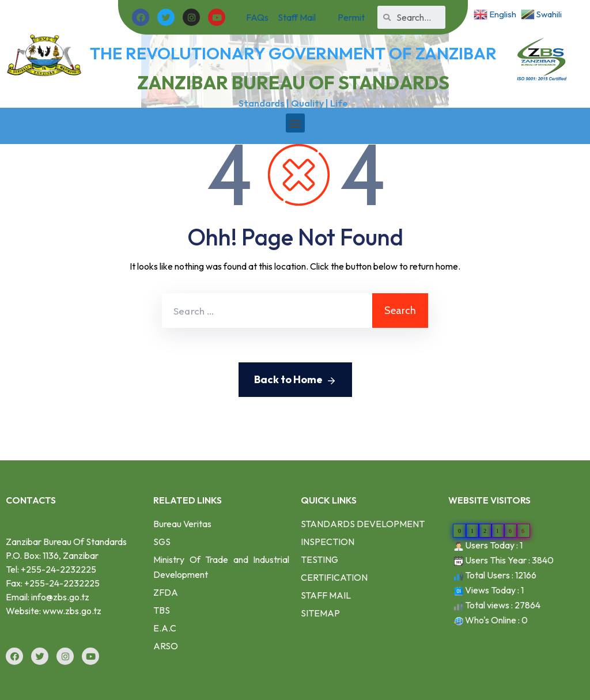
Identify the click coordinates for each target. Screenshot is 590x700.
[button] (295, 123)
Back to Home (295, 380)
